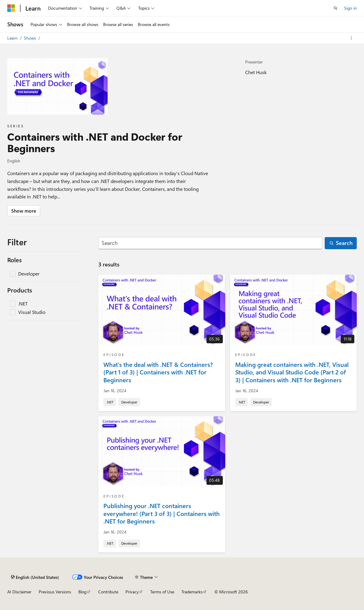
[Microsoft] (11, 8)
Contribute (108, 592)
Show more (24, 211)
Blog (82, 592)
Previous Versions (55, 592)
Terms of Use (162, 592)
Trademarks (192, 592)
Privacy (132, 592)
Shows (31, 38)
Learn (13, 38)
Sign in (350, 8)
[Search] (210, 243)
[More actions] (351, 38)
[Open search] (336, 8)
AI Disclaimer (19, 592)
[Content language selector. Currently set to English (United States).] (35, 577)
